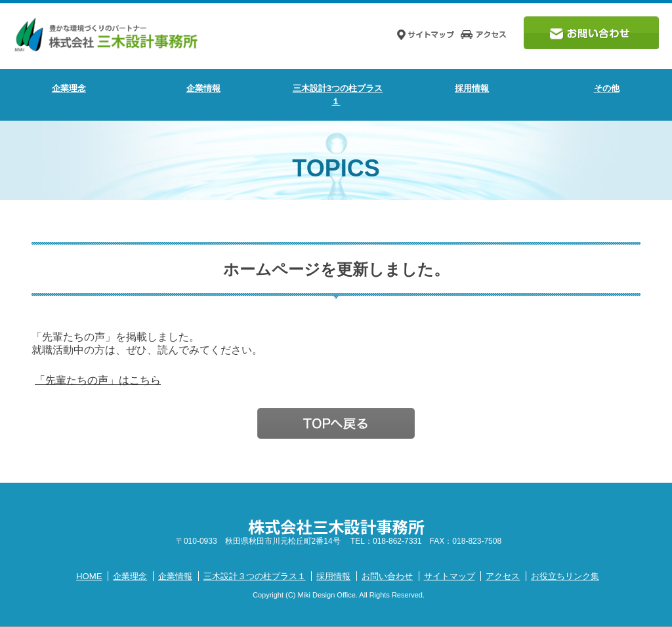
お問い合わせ (387, 576)
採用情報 (333, 576)
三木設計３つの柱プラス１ (255, 576)
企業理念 (69, 88)
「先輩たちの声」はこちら (98, 380)
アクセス (503, 576)
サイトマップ (450, 576)
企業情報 (175, 576)
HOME (89, 576)
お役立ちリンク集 (565, 576)
